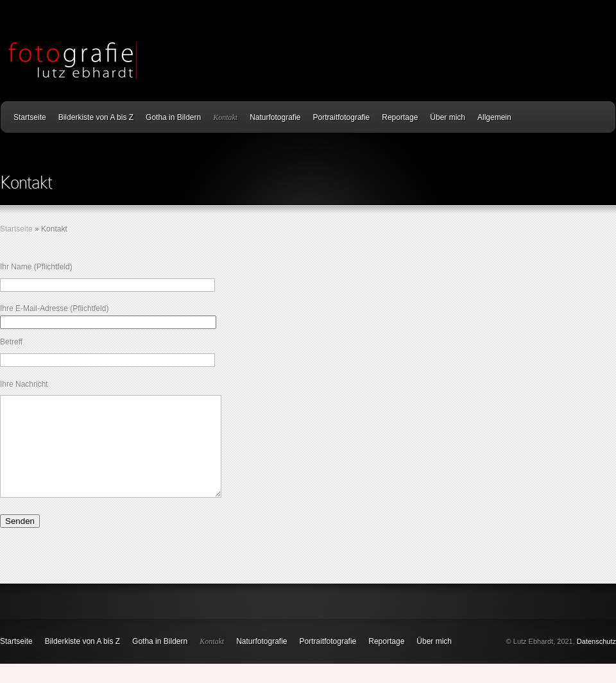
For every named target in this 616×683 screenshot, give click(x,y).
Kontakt (225, 117)
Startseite (30, 117)
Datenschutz (596, 661)
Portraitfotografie (342, 117)
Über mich (448, 117)
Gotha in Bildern (173, 117)
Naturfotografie (275, 117)
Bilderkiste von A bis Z (96, 117)
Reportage (400, 117)
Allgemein (494, 117)
